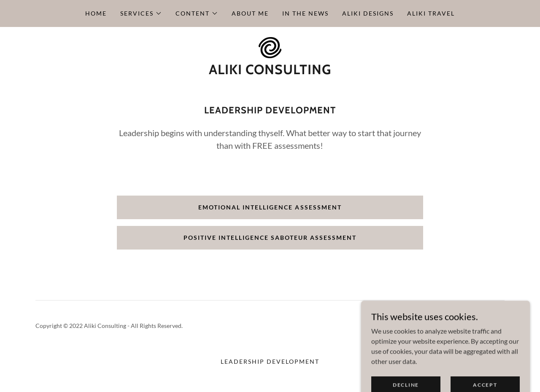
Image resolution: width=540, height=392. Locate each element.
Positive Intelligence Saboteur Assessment (270, 238)
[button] (141, 13)
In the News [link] (305, 13)
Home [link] (96, 13)
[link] (270, 47)
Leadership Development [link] (270, 361)
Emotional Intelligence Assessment (270, 207)
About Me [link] (250, 13)
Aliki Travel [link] (431, 13)
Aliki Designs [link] (368, 13)
